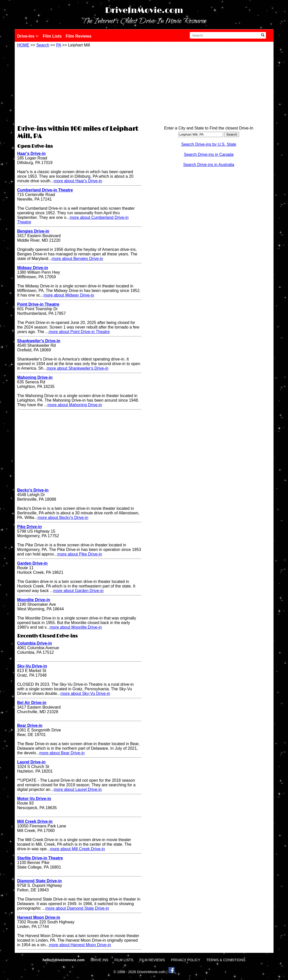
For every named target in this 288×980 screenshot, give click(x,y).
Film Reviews (79, 36)
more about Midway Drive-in (69, 295)
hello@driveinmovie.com (64, 960)
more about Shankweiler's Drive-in (78, 368)
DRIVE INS (99, 960)
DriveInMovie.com (144, 11)
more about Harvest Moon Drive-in (80, 945)
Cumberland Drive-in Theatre (45, 190)
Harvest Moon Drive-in (39, 917)
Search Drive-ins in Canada (209, 154)
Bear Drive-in (30, 725)
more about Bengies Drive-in (78, 259)
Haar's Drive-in (31, 153)
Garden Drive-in (32, 563)
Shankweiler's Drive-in (39, 341)
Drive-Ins (28, 36)
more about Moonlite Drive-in (76, 627)
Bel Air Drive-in (32, 703)
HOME (23, 45)
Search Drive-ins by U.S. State (209, 144)
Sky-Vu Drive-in (32, 666)
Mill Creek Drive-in (35, 821)
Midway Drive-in (33, 268)
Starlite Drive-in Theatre (40, 858)
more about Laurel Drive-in (78, 789)
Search (43, 45)
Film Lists (52, 36)
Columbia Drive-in (35, 643)
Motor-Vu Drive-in (34, 799)
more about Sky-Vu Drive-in (85, 693)
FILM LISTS (124, 960)
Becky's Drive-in (33, 490)
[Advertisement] (79, 86)
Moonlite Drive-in (34, 600)
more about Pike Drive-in (80, 554)
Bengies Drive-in (33, 231)
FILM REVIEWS (152, 960)
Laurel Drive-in (31, 762)
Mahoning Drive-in (35, 377)
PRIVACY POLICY (186, 960)
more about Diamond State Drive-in (77, 908)
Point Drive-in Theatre (38, 304)
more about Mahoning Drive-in (75, 405)
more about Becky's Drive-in (63, 518)
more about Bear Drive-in (62, 753)
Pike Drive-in (30, 527)
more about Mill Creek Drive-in (77, 849)
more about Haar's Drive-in (78, 181)
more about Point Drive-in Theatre (79, 332)
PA (58, 45)
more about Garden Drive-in (78, 591)
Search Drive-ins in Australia (209, 165)
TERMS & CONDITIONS (226, 960)
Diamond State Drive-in (40, 881)
